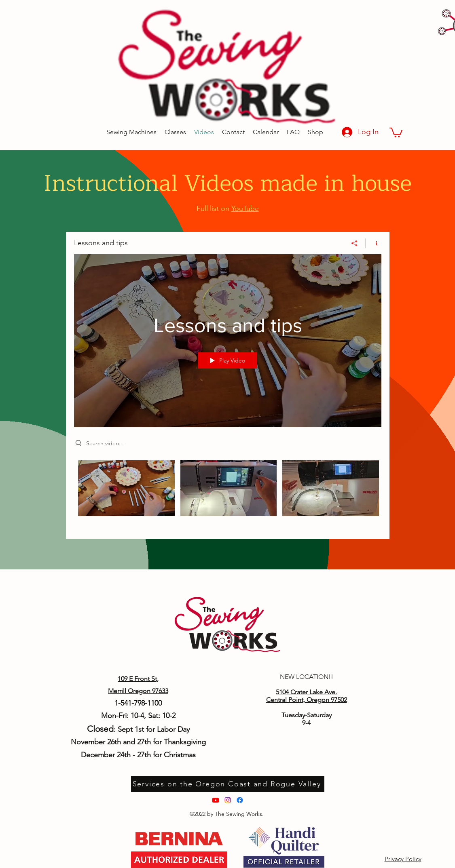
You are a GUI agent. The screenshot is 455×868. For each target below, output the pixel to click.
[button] (396, 132)
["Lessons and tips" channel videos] (228, 493)
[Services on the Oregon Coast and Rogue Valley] (228, 784)
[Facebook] (240, 800)
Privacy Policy (403, 859)
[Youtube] (216, 800)
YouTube (245, 209)
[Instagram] (228, 800)
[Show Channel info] (374, 243)
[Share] (354, 243)
